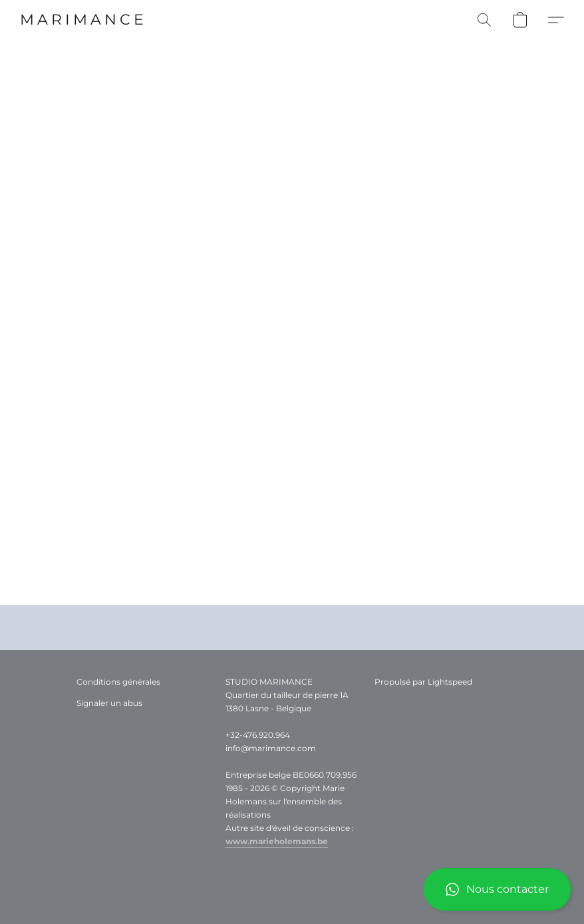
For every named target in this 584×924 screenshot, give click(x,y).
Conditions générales (118, 682)
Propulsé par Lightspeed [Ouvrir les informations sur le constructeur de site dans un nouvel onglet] (423, 682)
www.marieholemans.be (277, 841)
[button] (497, 889)
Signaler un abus (109, 703)
